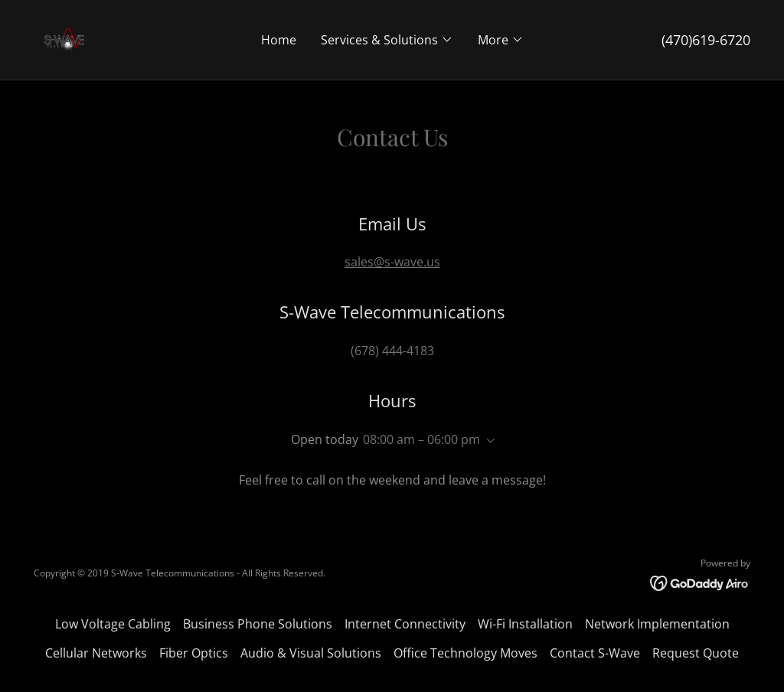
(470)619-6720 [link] (706, 40)
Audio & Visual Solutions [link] (311, 653)
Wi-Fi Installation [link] (525, 624)
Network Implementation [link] (657, 624)
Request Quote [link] (696, 653)
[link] (64, 38)
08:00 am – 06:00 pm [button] (421, 439)
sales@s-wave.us (392, 262)
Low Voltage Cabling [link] (113, 624)
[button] (387, 40)
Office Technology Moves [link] (465, 653)
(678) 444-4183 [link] (392, 351)
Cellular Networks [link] (96, 653)
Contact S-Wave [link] (595, 653)
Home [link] (279, 40)
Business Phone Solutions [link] (258, 624)
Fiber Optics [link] (194, 653)
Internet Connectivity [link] (405, 624)
